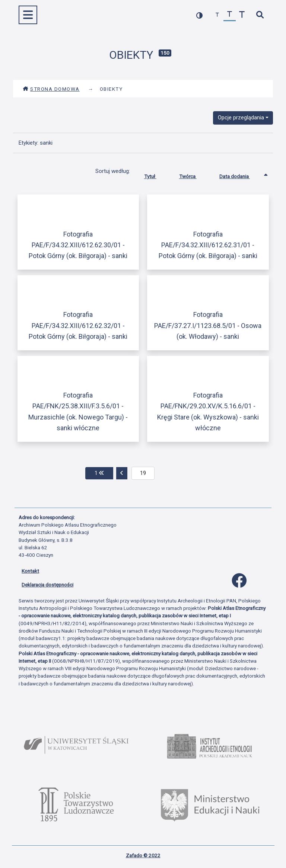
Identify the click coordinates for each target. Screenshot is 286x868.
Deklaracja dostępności (47, 585)
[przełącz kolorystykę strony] (199, 15)
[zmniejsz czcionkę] (217, 15)
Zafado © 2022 (143, 855)
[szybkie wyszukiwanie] (260, 15)
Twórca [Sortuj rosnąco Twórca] (193, 175)
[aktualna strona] (143, 473)
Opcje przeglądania (241, 118)
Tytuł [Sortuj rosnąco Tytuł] (156, 175)
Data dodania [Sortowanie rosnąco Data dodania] (240, 175)
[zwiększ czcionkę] (242, 15)
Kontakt (30, 571)
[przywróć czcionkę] (230, 15)
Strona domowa (51, 89)
